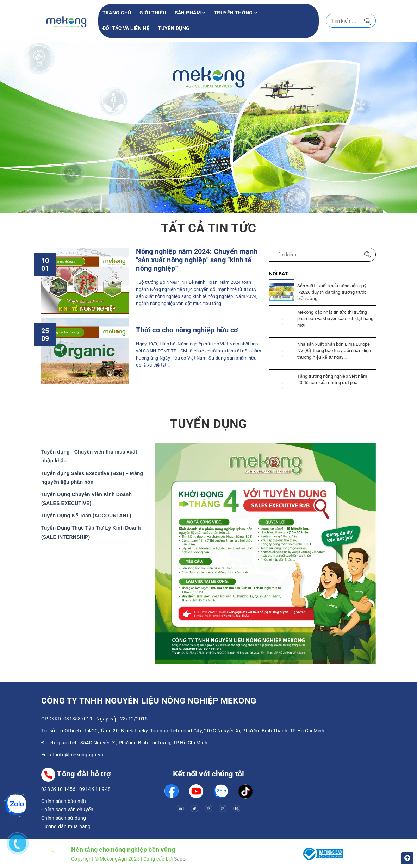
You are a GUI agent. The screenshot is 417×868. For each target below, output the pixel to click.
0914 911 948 (95, 789)
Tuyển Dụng (174, 28)
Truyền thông (236, 13)
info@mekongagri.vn (80, 755)
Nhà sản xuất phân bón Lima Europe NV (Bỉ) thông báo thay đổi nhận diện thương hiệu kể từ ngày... (334, 351)
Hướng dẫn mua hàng (66, 826)
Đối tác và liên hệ (126, 28)
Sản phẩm (190, 13)
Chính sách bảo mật (64, 801)
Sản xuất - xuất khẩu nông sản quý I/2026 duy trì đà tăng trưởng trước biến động (332, 292)
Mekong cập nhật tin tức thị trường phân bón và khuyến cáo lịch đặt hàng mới (335, 319)
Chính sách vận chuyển (67, 810)
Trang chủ (117, 13)
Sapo (180, 859)
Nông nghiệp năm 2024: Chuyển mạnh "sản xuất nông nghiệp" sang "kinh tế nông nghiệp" (197, 260)
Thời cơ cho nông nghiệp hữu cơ (187, 330)
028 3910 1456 (58, 789)
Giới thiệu (153, 13)
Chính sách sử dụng (64, 818)
